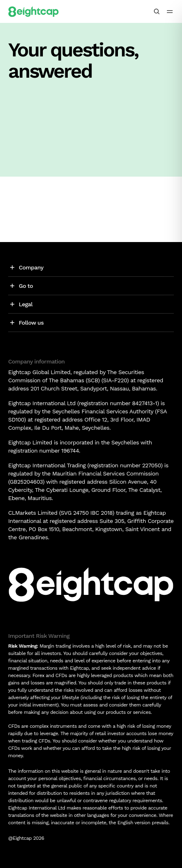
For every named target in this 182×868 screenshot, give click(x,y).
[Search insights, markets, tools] (157, 11)
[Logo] (33, 11)
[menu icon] (170, 11)
